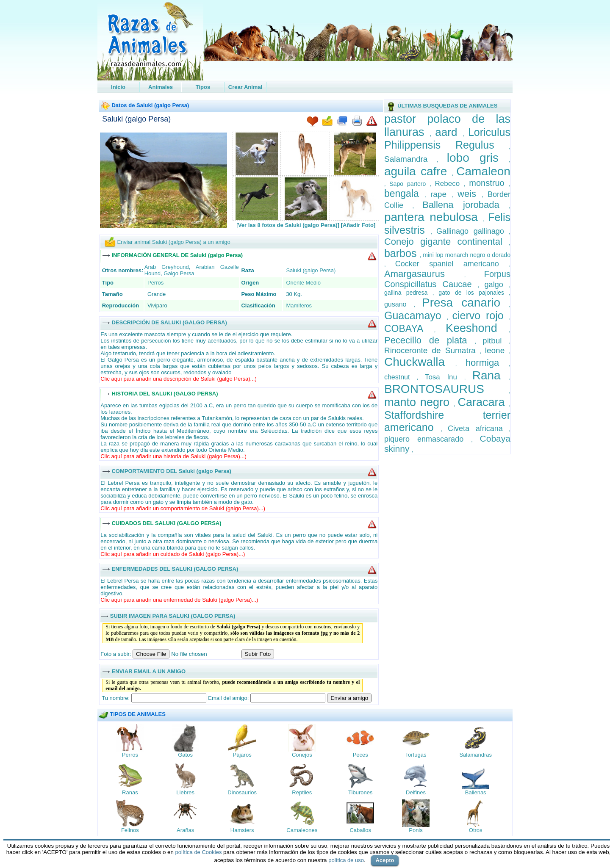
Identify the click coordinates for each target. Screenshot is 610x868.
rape (441, 194)
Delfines (416, 792)
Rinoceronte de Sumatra (432, 350)
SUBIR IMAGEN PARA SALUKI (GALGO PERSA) (173, 615)
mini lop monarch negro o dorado (467, 255)
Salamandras (476, 755)
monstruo (489, 183)
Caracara (483, 402)
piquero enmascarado (428, 439)
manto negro (419, 402)
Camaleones (302, 830)
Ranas (130, 792)
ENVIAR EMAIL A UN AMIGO (148, 671)
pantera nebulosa (434, 217)
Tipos (203, 87)
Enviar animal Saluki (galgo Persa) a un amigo (173, 242)
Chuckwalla (420, 362)
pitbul (496, 341)
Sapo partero (409, 184)
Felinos (130, 830)
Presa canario (465, 303)
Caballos (360, 830)
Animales (161, 87)
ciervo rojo (481, 315)
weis (470, 194)
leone (497, 350)
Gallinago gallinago (473, 231)
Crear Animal (245, 87)
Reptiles (302, 792)
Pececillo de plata (429, 340)
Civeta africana (478, 428)
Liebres (185, 792)
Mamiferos (299, 305)
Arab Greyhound (167, 267)
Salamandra (410, 159)
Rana (491, 375)
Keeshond (477, 328)
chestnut (401, 377)
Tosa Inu (445, 377)
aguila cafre (418, 171)
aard (449, 132)
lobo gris (478, 158)
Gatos (185, 755)
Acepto (385, 860)
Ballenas (476, 792)
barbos (402, 253)
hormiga (487, 363)
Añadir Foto (358, 225)
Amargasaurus (424, 274)
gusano (399, 304)
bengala (404, 194)
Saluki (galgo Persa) (136, 119)
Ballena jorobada (466, 205)
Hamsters (242, 830)
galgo (497, 285)
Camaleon (483, 171)
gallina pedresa (408, 293)
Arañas (185, 830)
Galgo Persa (179, 273)
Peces (360, 755)
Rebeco (449, 184)
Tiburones (360, 792)
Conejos (302, 755)
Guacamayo (416, 315)
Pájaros (242, 755)
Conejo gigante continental (446, 242)
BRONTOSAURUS (446, 389)
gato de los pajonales (474, 293)
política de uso (346, 860)
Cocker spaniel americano (452, 264)
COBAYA (409, 329)
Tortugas (416, 755)
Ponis (416, 830)
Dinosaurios (242, 792)
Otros (476, 830)
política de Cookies (199, 852)
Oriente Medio (303, 283)
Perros (155, 283)
